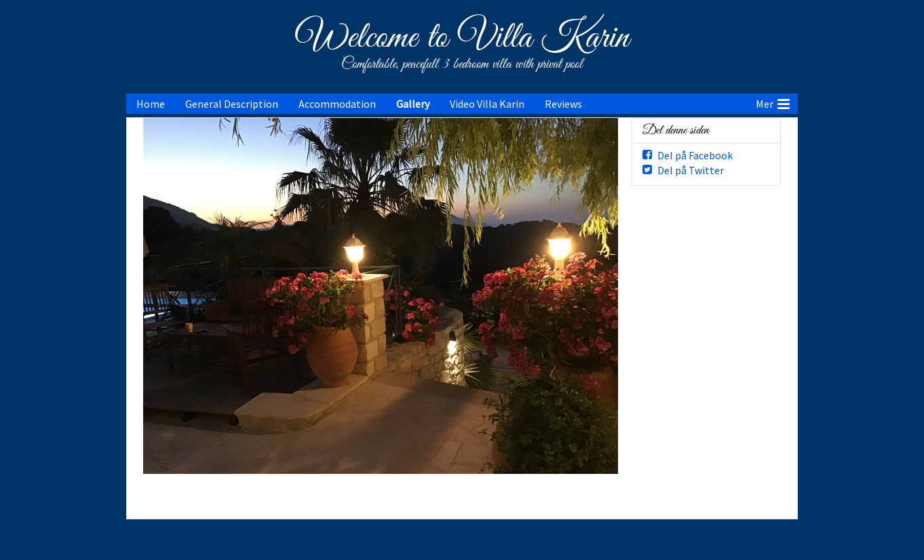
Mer (773, 102)
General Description (232, 104)
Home (151, 104)
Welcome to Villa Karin (462, 38)
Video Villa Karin (487, 104)
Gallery (413, 104)
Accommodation (337, 104)
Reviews (563, 104)
